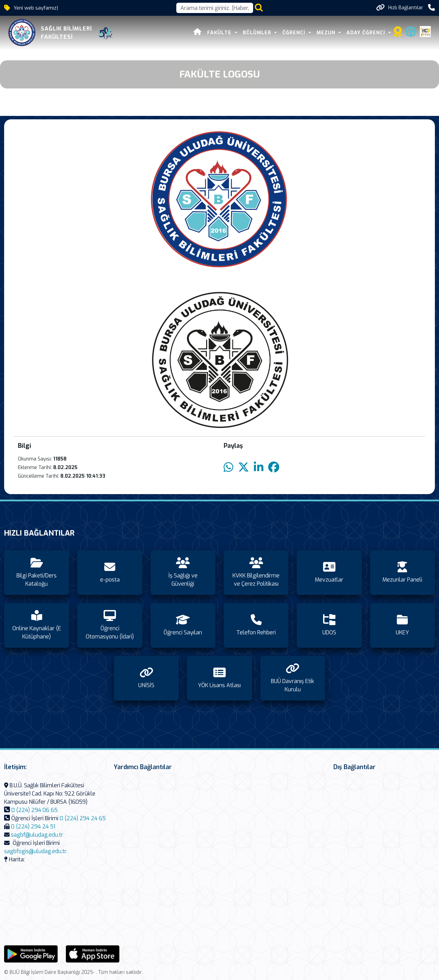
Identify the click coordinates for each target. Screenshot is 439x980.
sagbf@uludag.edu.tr (37, 835)
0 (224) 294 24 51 (33, 827)
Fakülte (220, 33)
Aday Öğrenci (367, 33)
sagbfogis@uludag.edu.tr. (36, 851)
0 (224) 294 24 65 (83, 818)
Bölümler (258, 33)
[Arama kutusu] (215, 8)
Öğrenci (295, 33)
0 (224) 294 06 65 (34, 810)
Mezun (327, 33)
